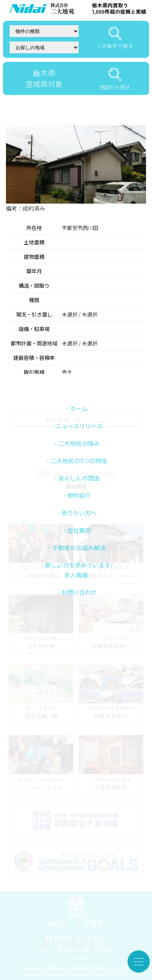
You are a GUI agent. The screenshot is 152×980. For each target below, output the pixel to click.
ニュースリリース (79, 476)
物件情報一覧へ (76, 420)
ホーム (79, 458)
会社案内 (79, 580)
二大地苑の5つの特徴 (79, 511)
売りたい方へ (79, 563)
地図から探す (115, 79)
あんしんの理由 (79, 528)
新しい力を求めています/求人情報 (79, 620)
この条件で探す (115, 38)
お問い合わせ (79, 642)
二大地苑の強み (79, 493)
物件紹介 (79, 545)
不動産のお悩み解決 (79, 598)
